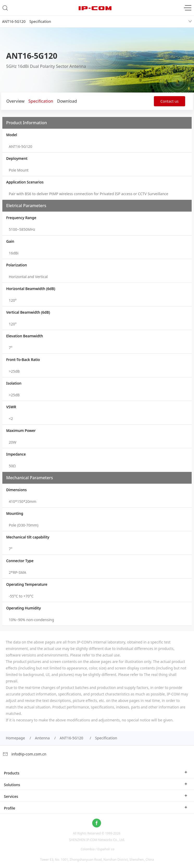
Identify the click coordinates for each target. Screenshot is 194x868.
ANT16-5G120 (72, 738)
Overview (15, 101)
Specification (41, 101)
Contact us (170, 101)
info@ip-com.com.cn (24, 754)
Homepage (15, 738)
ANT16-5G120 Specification (27, 21)
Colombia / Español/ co (98, 849)
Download (67, 101)
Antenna (42, 738)
